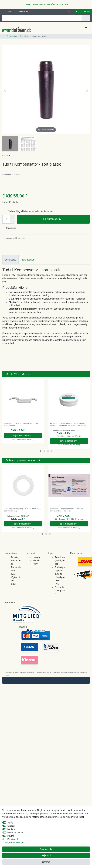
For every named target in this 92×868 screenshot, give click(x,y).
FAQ (13, 574)
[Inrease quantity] (12, 217)
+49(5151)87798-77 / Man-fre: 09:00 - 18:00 (46, 4)
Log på (36, 557)
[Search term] (42, 18)
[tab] (10, 260)
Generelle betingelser (60, 591)
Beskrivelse (10, 260)
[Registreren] (21, 12)
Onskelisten (10, 228)
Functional (13, 839)
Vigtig (10, 822)
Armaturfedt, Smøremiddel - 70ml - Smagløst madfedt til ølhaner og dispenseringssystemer (68, 424)
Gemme (46, 862)
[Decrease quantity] (12, 221)
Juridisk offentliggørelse (60, 577)
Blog (13, 584)
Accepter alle (46, 849)
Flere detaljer (27, 260)
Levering (21, 238)
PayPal (11, 836)
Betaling (15, 557)
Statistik (11, 826)
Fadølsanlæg (12, 36)
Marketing (12, 829)
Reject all (46, 855)
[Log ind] (7, 12)
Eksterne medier (16, 832)
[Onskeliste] (71, 12)
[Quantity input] (6, 219)
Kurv (35, 564)
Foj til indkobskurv (65, 219)
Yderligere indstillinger (13, 843)
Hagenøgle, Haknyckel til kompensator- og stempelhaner (21, 424)
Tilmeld (36, 561)
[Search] (86, 18)
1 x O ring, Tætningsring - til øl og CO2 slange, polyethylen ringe (22, 510)
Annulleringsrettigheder (60, 561)
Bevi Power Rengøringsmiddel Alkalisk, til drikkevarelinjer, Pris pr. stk (66, 510)
